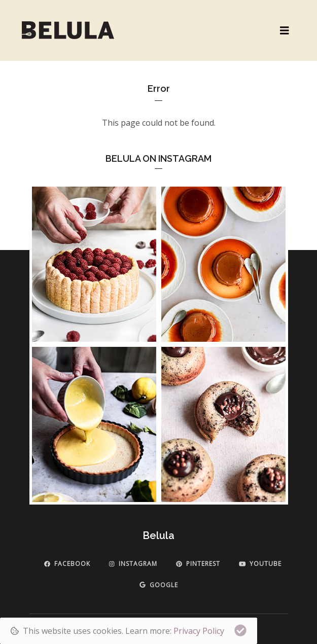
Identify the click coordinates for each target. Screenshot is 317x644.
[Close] (240, 630)
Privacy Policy (199, 631)
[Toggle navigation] (285, 31)
